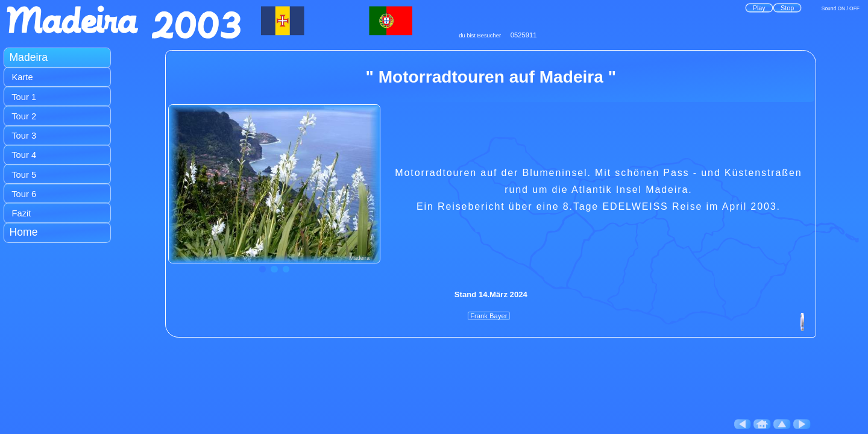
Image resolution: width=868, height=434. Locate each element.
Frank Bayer (489, 316)
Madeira (28, 57)
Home (23, 232)
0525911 (524, 35)
